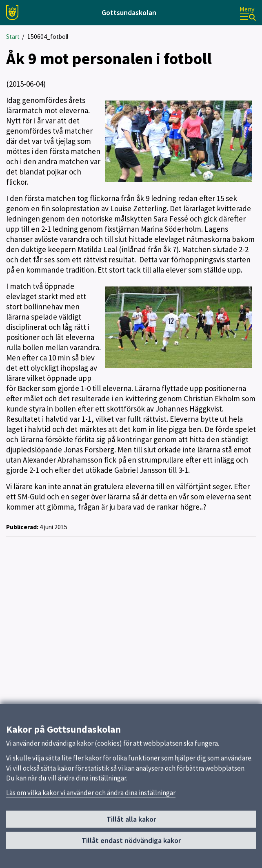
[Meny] (248, 13)
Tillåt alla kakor (131, 822)
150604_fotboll (48, 37)
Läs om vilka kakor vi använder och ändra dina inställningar (91, 795)
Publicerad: (22, 527)
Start (13, 37)
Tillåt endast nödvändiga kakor (131, 843)
